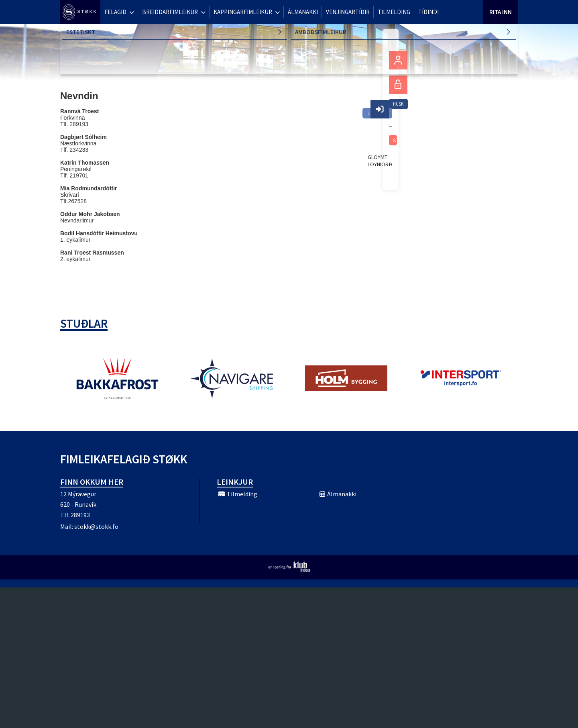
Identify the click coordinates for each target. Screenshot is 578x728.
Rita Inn (501, 12)
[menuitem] (80, 12)
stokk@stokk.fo (96, 526)
